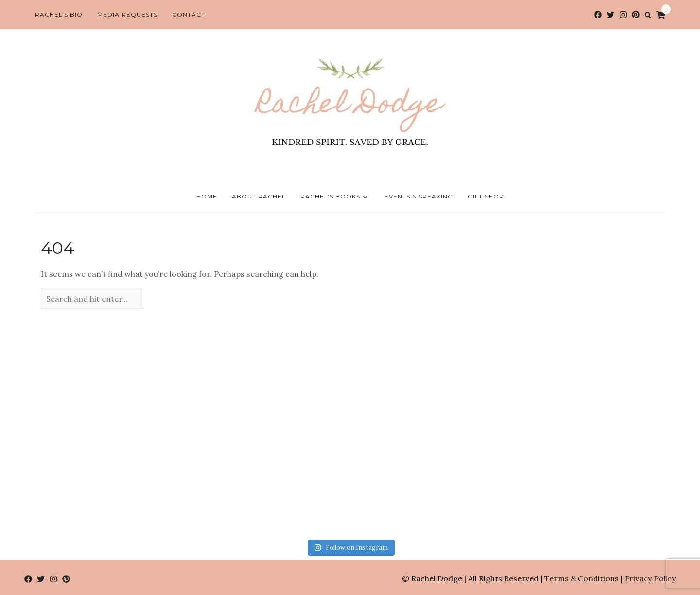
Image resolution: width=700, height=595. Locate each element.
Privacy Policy (650, 578)
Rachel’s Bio (59, 14)
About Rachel (259, 196)
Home (207, 196)
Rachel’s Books (335, 197)
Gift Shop (486, 196)
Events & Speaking (419, 196)
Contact (189, 14)
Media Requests (127, 14)
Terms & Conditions (582, 578)
